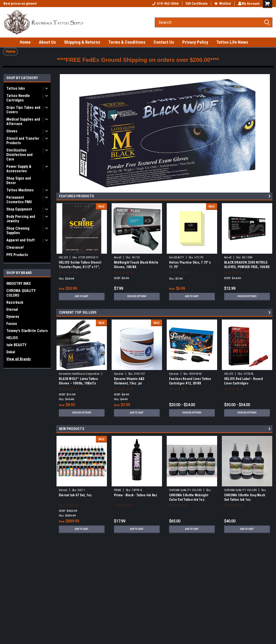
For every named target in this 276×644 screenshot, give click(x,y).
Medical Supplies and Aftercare (23, 122)
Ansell (118, 257)
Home (25, 42)
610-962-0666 (165, 4)
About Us (47, 42)
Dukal (11, 352)
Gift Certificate (196, 4)
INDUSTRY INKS (19, 284)
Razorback (15, 302)
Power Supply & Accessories (19, 169)
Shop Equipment (19, 209)
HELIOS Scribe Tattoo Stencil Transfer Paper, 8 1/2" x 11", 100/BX (80, 267)
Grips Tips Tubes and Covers (23, 110)
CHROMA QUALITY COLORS (21, 293)
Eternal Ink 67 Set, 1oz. (76, 495)
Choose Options (137, 296)
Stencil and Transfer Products (23, 141)
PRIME (118, 490)
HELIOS (12, 338)
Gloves (12, 131)
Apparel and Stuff (20, 240)
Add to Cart (82, 296)
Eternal (12, 309)
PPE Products (17, 255)
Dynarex (13, 317)
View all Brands (19, 359)
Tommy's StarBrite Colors (27, 331)
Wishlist (222, 4)
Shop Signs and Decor (19, 181)
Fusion (12, 324)
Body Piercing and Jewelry (21, 219)
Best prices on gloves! (20, 4)
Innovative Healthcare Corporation (79, 374)
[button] (10, 52)
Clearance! (15, 247)
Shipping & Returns (82, 42)
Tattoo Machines (20, 190)
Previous (266, 196)
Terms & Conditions (127, 42)
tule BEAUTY (16, 345)
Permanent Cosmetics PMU (19, 200)
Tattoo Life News (232, 42)
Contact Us (164, 42)
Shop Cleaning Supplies (18, 231)
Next (270, 196)
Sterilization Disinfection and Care (19, 155)
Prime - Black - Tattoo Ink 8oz (136, 495)
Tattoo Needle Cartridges (18, 98)
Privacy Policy (195, 42)
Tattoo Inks (16, 88)
